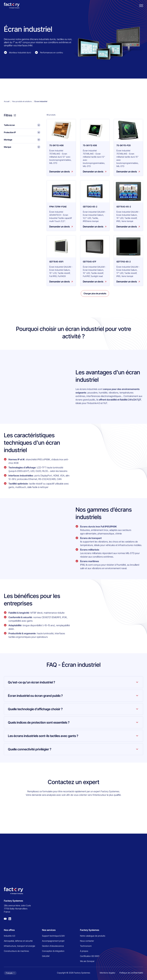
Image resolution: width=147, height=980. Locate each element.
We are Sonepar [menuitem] (87, 961)
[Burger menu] (141, 6)
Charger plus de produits (95, 293)
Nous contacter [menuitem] (87, 941)
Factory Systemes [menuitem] (90, 930)
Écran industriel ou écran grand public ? (35, 696)
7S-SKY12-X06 (90, 145)
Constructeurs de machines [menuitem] (16, 951)
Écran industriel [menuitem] (41, 101)
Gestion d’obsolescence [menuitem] (53, 946)
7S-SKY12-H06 (56, 145)
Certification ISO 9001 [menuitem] (90, 956)
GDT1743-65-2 (124, 262)
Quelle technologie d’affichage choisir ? (35, 709)
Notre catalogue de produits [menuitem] (93, 936)
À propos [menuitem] (84, 951)
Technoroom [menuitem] (86, 946)
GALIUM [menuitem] (46, 956)
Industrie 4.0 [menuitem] (9, 936)
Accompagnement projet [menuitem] (53, 941)
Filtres (8, 115)
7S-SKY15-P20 (124, 145)
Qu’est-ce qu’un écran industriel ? (31, 682)
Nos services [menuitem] (49, 930)
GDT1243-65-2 (90, 207)
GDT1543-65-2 (124, 207)
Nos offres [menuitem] (9, 930)
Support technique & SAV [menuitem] (53, 936)
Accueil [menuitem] (7, 101)
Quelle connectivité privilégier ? (30, 749)
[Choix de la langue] (10, 973)
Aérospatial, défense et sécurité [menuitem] (18, 941)
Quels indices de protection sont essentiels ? (39, 722)
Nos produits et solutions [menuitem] (22, 101)
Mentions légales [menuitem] (108, 973)
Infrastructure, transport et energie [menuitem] (20, 946)
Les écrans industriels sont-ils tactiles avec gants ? (43, 736)
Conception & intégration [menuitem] (53, 951)
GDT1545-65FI (56, 262)
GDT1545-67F (90, 262)
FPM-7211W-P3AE (58, 207)
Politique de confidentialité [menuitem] (131, 973)
